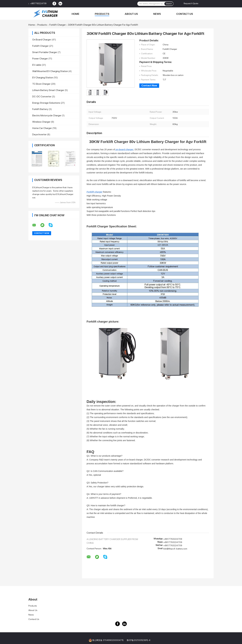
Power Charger (40, 59)
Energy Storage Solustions (46, 103)
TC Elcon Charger (41, 84)
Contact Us (185, 14)
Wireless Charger (41, 122)
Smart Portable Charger (45, 52)
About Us (131, 14)
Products (102, 14)
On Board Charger (42, 40)
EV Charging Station (43, 78)
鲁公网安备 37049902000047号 (108, 640)
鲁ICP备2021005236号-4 (139, 640)
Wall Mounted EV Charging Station (50, 71)
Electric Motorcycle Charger (47, 115)
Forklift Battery (40, 109)
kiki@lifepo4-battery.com (175, 549)
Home (75, 14)
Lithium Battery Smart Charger (48, 90)
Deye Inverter (39, 134)
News (157, 14)
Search (169, 4)
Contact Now (149, 86)
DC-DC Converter (42, 96)
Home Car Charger (42, 128)
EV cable (37, 65)
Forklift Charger (58, 25)
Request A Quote (191, 3)
